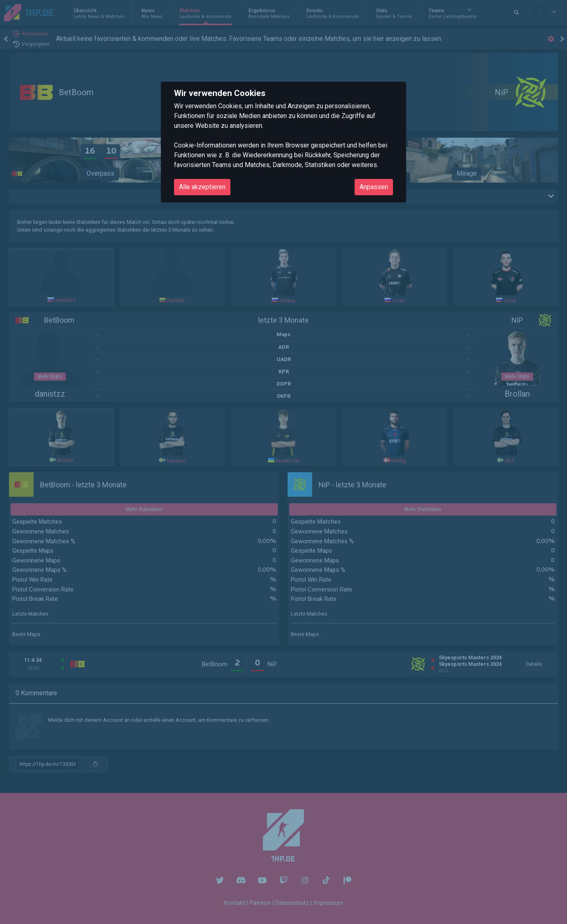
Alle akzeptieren (202, 187)
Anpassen (374, 187)
